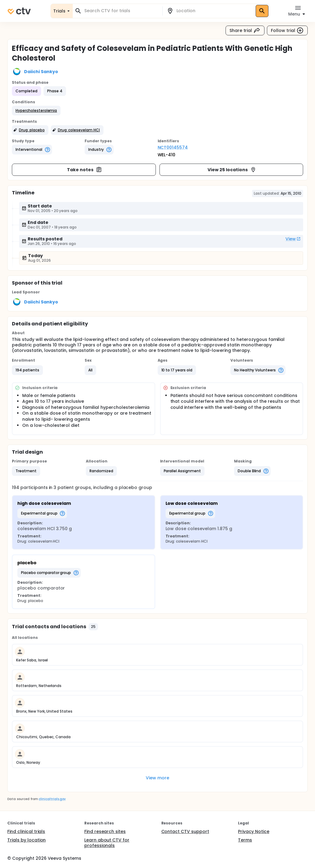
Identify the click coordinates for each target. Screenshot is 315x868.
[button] (36, 111)
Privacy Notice (254, 831)
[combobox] (121, 11)
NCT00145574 (173, 147)
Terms (245, 840)
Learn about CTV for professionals (107, 843)
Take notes (84, 170)
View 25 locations (232, 170)
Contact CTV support (185, 831)
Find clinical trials (26, 831)
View (293, 239)
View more (157, 778)
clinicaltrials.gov (52, 799)
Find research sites (105, 831)
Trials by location (26, 840)
